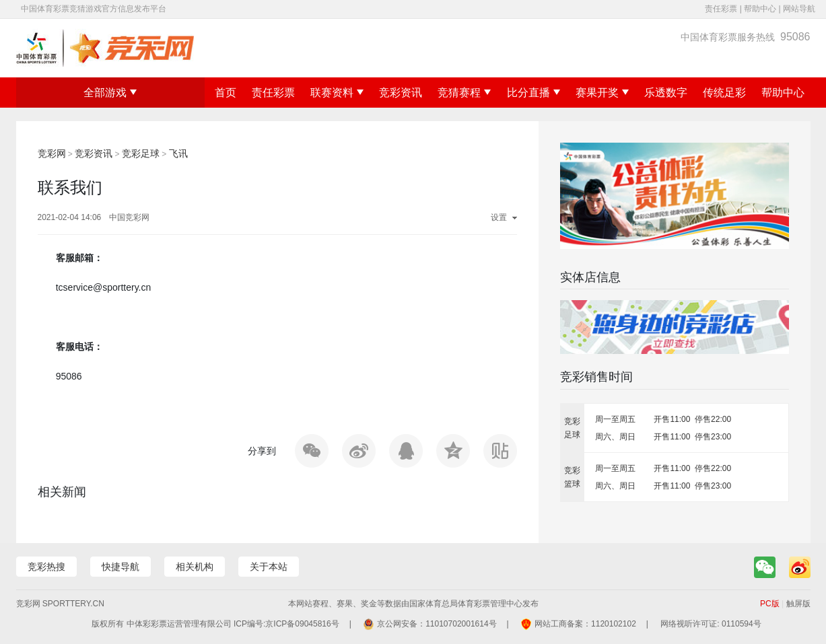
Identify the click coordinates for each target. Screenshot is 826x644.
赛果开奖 (602, 93)
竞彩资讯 (401, 93)
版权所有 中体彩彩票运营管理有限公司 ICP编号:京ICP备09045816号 (215, 624)
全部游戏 (110, 93)
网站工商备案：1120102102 (585, 624)
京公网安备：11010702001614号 (437, 624)
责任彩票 (721, 9)
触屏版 (798, 604)
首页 (226, 93)
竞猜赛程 (464, 93)
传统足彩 (724, 93)
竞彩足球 (141, 153)
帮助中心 (760, 9)
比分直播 (534, 93)
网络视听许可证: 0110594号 (711, 624)
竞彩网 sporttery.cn (60, 604)
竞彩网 (52, 153)
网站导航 (799, 9)
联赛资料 (337, 93)
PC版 (770, 604)
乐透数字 (666, 93)
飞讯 (178, 153)
